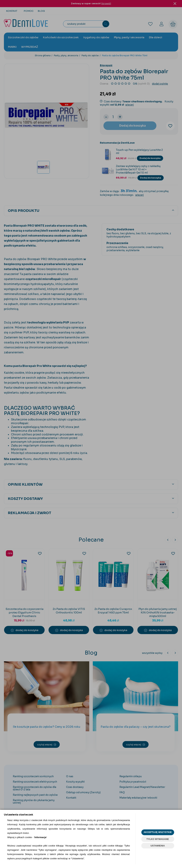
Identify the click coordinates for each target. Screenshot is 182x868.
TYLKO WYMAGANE (158, 839)
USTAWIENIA (158, 846)
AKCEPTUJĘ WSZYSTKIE (158, 832)
